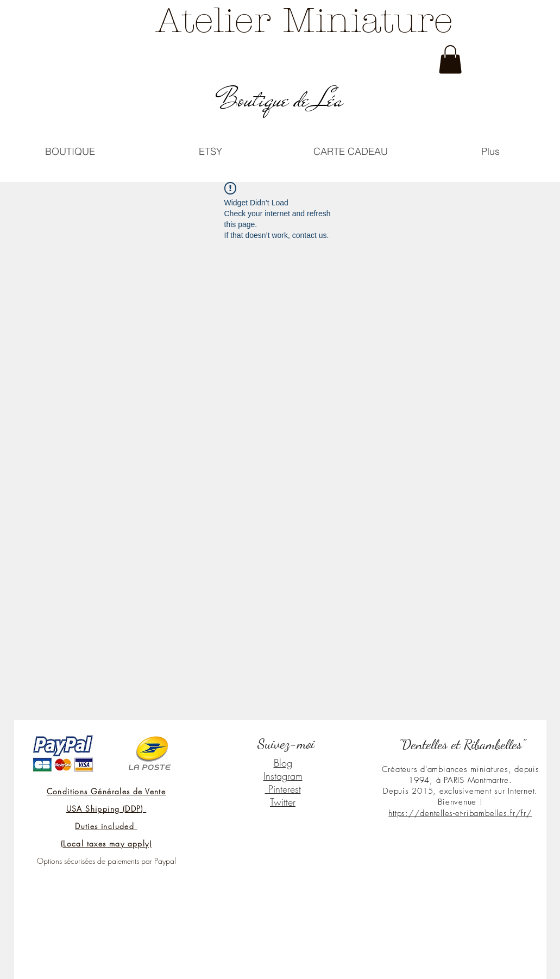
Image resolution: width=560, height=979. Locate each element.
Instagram (283, 776)
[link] (450, 59)
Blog (283, 763)
